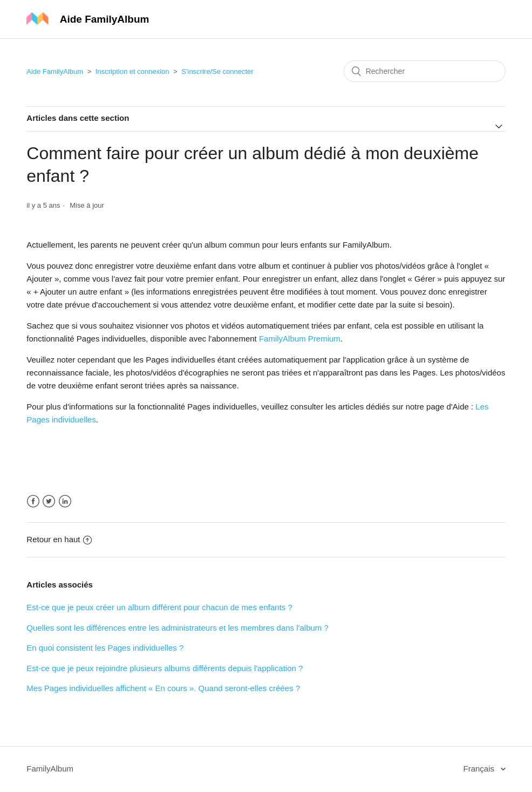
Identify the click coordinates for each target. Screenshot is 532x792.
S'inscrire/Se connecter (217, 71)
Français (480, 769)
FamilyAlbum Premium (300, 339)
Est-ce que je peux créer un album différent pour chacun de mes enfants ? (159, 607)
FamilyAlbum (50, 769)
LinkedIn (65, 501)
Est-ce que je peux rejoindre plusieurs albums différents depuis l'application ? (165, 668)
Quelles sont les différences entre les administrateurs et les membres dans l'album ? (178, 628)
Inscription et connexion (132, 71)
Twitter (49, 501)
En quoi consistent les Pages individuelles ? (105, 648)
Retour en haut (59, 539)
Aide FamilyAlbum (55, 71)
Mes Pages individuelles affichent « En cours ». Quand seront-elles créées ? (163, 688)
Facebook (33, 501)
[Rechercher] (425, 71)
